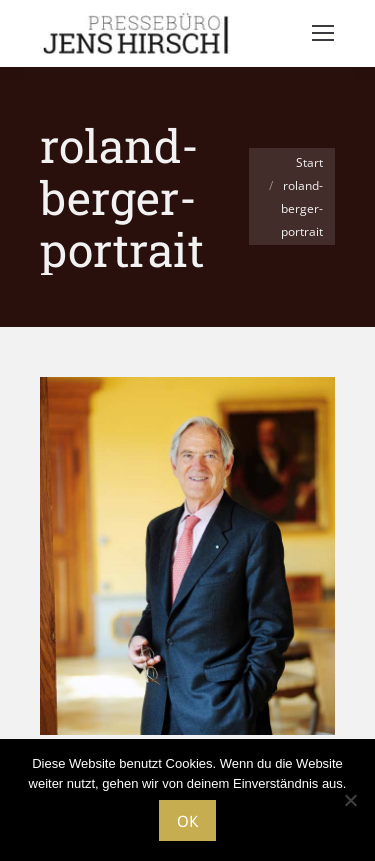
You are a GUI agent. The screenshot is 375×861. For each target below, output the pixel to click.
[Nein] (350, 800)
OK (187, 821)
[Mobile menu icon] (323, 33)
